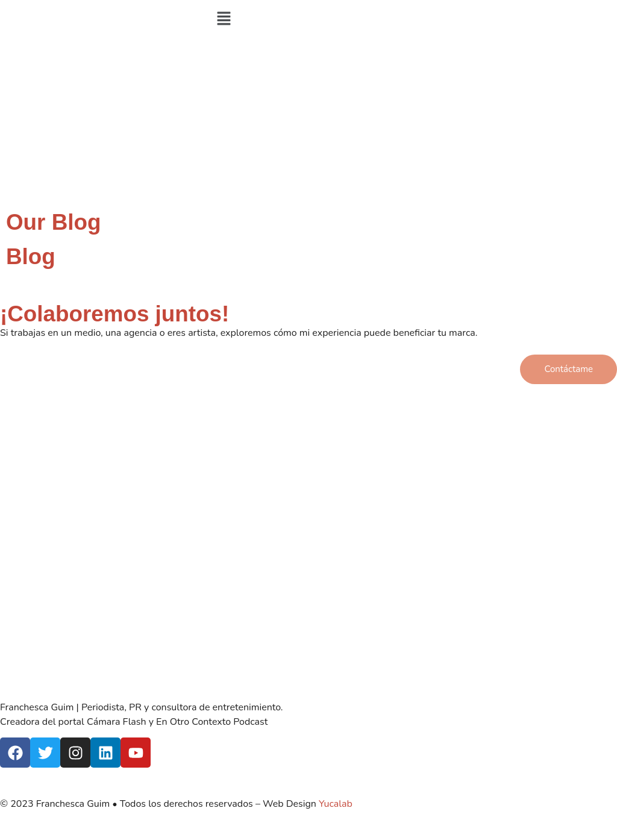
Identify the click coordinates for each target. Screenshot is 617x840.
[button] (308, 19)
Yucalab (336, 804)
